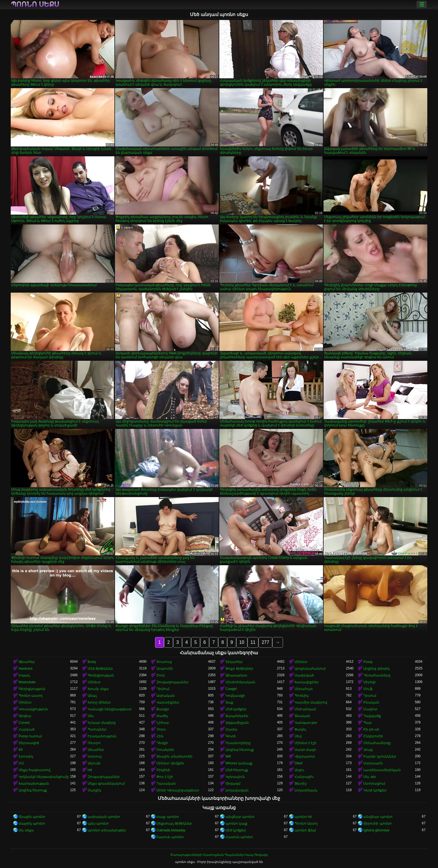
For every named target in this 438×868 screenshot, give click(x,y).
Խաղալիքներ (307, 682)
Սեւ (91, 716)
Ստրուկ (95, 756)
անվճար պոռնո (240, 817)
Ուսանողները (238, 743)
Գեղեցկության (101, 675)
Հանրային (304, 777)
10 (242, 642)
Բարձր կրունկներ (380, 756)
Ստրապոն (373, 763)
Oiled (298, 763)
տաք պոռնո (168, 817)
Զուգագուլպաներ (172, 682)
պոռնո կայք (236, 824)
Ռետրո (94, 743)
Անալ (92, 696)
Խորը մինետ (99, 702)
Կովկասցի (235, 696)
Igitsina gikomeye (376, 830)
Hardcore (26, 669)
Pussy (368, 662)
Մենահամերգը (377, 743)
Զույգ (368, 750)
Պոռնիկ (302, 696)
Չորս (161, 729)
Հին (160, 736)
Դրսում (370, 696)
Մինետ (301, 662)
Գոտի (231, 736)
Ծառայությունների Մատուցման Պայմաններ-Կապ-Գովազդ (219, 855)
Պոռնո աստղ (31, 696)
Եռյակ (24, 675)
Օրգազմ (233, 784)
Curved (24, 723)
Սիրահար (304, 689)
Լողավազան (237, 790)
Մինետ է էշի (306, 743)
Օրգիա (25, 716)
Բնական (371, 702)
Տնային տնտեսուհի (174, 756)
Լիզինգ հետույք (240, 750)
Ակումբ (94, 763)
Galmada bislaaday (171, 830)
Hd (90, 770)
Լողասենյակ (306, 790)
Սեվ (298, 736)
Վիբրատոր (305, 756)
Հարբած (26, 729)
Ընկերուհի (373, 736)
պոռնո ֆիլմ (305, 830)
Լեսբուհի (165, 669)
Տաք (229, 702)
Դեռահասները (377, 675)
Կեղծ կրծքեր (375, 790)
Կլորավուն (235, 777)
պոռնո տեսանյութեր (107, 830)
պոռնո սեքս (35, 5)
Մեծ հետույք (237, 770)
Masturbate (27, 682)
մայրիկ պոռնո (32, 824)
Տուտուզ (164, 662)
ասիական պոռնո (104, 817)
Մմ (21, 763)
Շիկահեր (234, 662)
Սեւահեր (96, 750)
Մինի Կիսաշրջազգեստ (178, 790)
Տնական (302, 716)
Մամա (231, 729)
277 (265, 642)
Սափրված (304, 675)
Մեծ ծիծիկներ (100, 669)
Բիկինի (163, 770)
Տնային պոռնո (32, 817)
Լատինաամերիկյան (382, 770)
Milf (228, 756)
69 (20, 750)
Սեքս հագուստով (35, 770)
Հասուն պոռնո (239, 837)
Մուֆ (368, 689)
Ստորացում (374, 784)
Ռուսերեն (165, 750)
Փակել (300, 729)
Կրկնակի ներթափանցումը (44, 777)
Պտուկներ (97, 729)
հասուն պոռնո (170, 837)
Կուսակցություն (33, 709)
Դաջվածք (372, 716)
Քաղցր (163, 709)
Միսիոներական (240, 682)
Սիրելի (370, 682)
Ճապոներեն (237, 716)
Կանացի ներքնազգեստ (110, 709)
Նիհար (163, 723)
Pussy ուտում (30, 736)
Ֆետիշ (301, 784)
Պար (368, 723)
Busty (92, 662)
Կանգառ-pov (306, 723)
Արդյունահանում (310, 669)
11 (253, 642)
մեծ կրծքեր (236, 830)
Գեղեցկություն (32, 689)
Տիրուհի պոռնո (377, 824)
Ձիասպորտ (236, 675)
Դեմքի (162, 743)
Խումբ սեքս (98, 689)
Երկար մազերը (102, 723)
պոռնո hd (303, 817)
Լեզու (299, 770)
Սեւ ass (370, 777)
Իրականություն (102, 736)
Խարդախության (34, 784)
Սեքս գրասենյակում (106, 784)
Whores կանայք (239, 763)
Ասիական (166, 696)
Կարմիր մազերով (311, 702)
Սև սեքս (26, 830)
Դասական (166, 784)
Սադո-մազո (305, 750)
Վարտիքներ (168, 702)
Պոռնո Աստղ (306, 824)
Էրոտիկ (26, 756)
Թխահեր (27, 662)
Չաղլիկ (94, 790)
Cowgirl (231, 689)
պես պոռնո (98, 824)
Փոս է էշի (165, 777)
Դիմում (163, 689)
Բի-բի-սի (371, 729)
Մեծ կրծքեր (236, 709)
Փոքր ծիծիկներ (239, 669)
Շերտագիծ (29, 743)
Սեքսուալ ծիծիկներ (174, 824)
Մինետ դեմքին (170, 763)
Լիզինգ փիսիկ (376, 669)
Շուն (161, 675)
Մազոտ (370, 709)
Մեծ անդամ (305, 709)
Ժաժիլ (162, 716)
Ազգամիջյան (237, 723)
